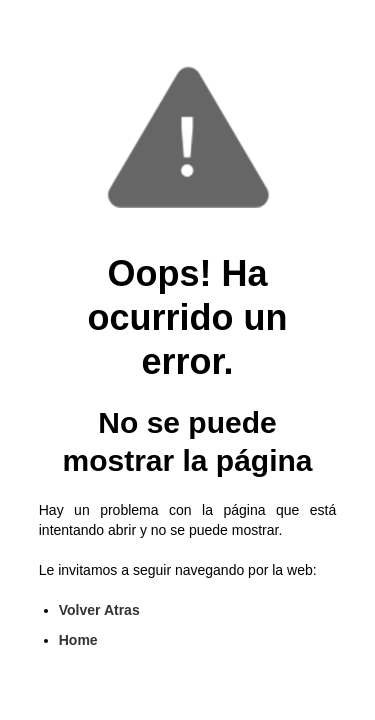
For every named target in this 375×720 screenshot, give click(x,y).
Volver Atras (99, 610)
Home (78, 640)
